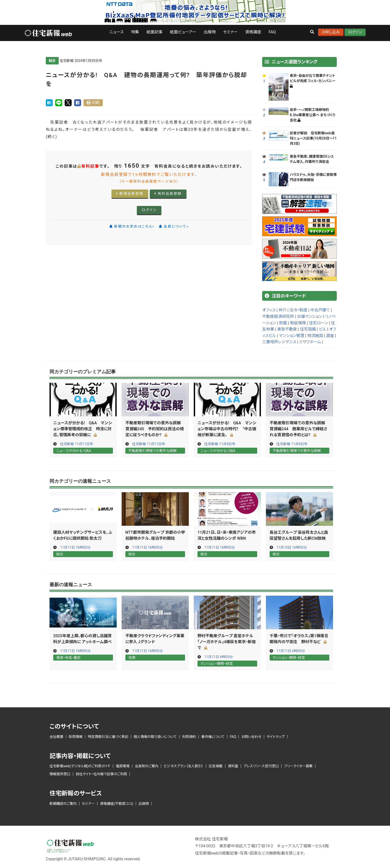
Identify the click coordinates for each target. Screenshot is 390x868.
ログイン (355, 32)
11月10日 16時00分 (292, 547)
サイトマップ (276, 736)
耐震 (283, 323)
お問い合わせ (251, 736)
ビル (323, 329)
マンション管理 (292, 336)
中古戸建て (320, 310)
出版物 (210, 32)
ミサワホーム (310, 342)
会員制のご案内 (147, 766)
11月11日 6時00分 (219, 657)
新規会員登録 (130, 193)
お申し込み (331, 32)
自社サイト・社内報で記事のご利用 (101, 773)
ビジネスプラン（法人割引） (184, 766)
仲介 (283, 310)
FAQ (272, 32)
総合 (52, 61)
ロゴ (48, 33)
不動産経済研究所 (278, 316)
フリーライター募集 (298, 766)
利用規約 (189, 736)
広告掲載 (216, 766)
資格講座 (253, 32)
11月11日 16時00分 (75, 547)
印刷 (96, 103)
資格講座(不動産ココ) (117, 803)
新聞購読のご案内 (63, 803)
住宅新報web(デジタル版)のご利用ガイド (80, 766)
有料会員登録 (168, 193)
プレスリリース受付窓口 (261, 766)
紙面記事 (154, 32)
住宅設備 (308, 329)
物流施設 (315, 336)
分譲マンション (310, 316)
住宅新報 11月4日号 (220, 444)
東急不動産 (287, 329)
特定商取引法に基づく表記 (108, 736)
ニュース (116, 32)
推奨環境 (123, 766)
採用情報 (76, 736)
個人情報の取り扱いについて (155, 736)
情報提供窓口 (60, 773)
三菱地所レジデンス (279, 342)
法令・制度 (298, 310)
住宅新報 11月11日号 (76, 444)
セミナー (230, 32)
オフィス (269, 310)
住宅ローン (318, 323)
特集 (135, 32)
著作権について (213, 736)
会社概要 (56, 736)
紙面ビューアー (183, 32)
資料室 (233, 766)
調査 (330, 336)
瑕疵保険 (298, 323)
